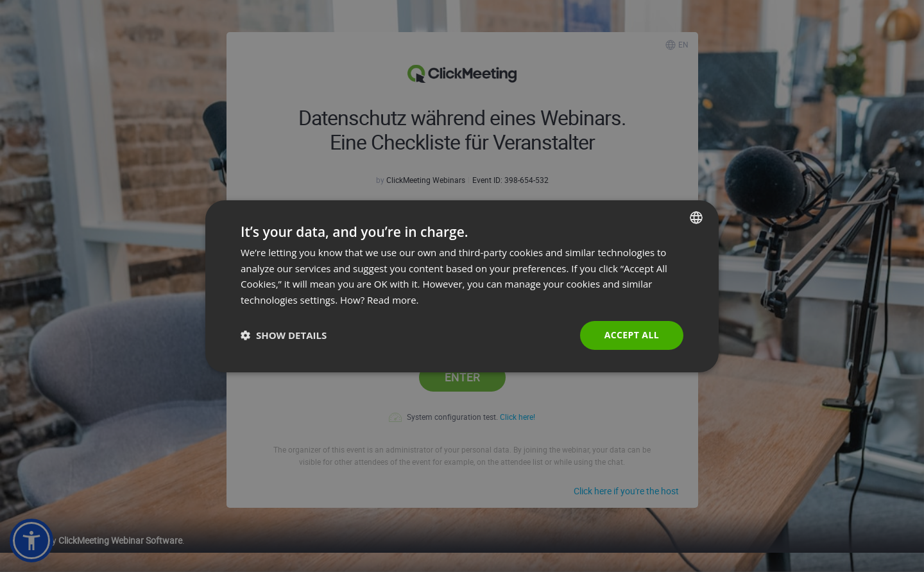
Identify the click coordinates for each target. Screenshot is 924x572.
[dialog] (462, 286)
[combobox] (696, 217)
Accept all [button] (632, 335)
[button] (284, 335)
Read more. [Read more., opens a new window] (393, 300)
